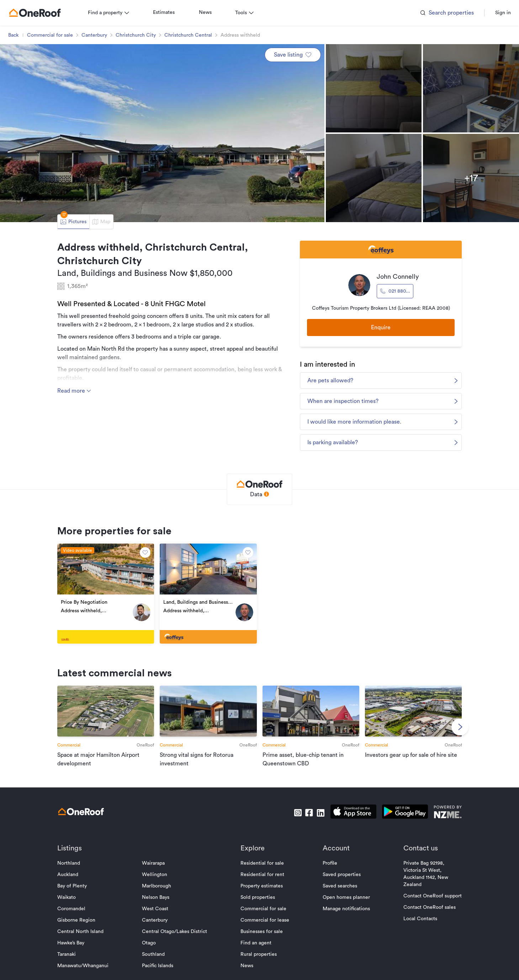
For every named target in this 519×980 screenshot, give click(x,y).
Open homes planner (345, 903)
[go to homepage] (38, 13)
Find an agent (256, 949)
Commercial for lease (265, 926)
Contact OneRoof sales (427, 913)
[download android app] (402, 819)
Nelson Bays (157, 903)
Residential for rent (262, 880)
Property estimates (262, 892)
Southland (155, 960)
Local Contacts (417, 924)
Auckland (71, 880)
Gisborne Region (80, 926)
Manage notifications (345, 915)
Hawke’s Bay (74, 949)
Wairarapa (155, 869)
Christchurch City (139, 35)
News (208, 12)
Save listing (293, 55)
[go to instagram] (295, 819)
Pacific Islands (159, 971)
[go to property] (108, 598)
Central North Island (84, 937)
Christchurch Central (191, 35)
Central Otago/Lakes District (176, 937)
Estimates (167, 12)
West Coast (157, 915)
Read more (78, 391)
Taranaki (70, 960)
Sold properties (258, 903)
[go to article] (108, 730)
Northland (72, 869)
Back (17, 35)
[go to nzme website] (445, 819)
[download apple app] (351, 819)
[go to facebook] (306, 819)
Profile (329, 869)
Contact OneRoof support (430, 902)
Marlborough (158, 892)
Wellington (156, 880)
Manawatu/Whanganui (86, 971)
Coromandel (75, 915)
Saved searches (338, 892)
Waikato (70, 903)
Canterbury (97, 35)
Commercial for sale (53, 35)
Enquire (379, 328)
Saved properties (340, 880)
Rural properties (259, 960)
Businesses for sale (262, 937)
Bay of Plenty (75, 892)
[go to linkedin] (318, 819)
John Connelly (396, 277)
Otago (150, 949)
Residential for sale (262, 869)
